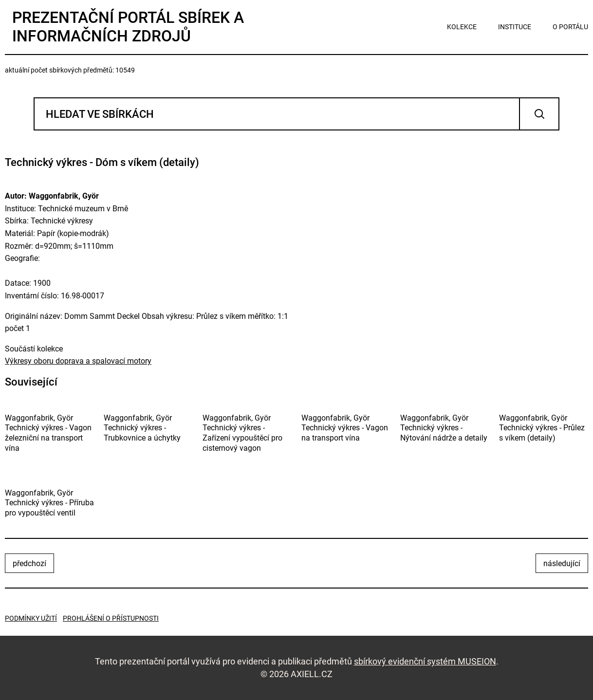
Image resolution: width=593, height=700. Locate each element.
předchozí (29, 563)
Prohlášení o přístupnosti (111, 618)
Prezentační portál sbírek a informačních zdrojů (128, 27)
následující (562, 563)
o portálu (570, 27)
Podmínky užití (31, 618)
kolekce (462, 27)
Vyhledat (539, 114)
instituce (515, 27)
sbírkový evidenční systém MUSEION (425, 661)
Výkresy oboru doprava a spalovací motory (78, 361)
